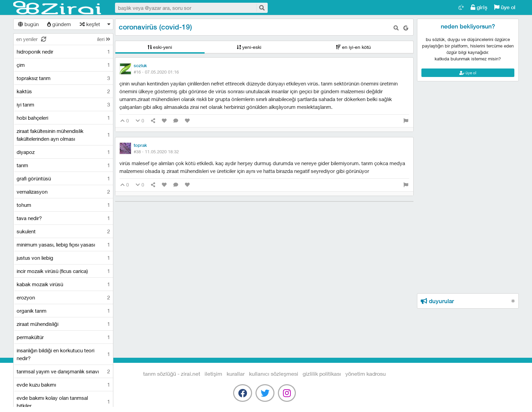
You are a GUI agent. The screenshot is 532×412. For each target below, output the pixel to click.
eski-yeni (160, 47)
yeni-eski (249, 47)
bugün (28, 24)
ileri (104, 39)
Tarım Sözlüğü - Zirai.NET (57, 8)
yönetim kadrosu (366, 374)
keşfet (90, 24)
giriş (479, 7)
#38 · (156, 152)
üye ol (505, 7)
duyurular (437, 301)
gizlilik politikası (322, 374)
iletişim (213, 374)
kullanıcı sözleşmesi (274, 374)
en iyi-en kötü (353, 47)
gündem (59, 24)
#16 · (156, 72)
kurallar (236, 374)
